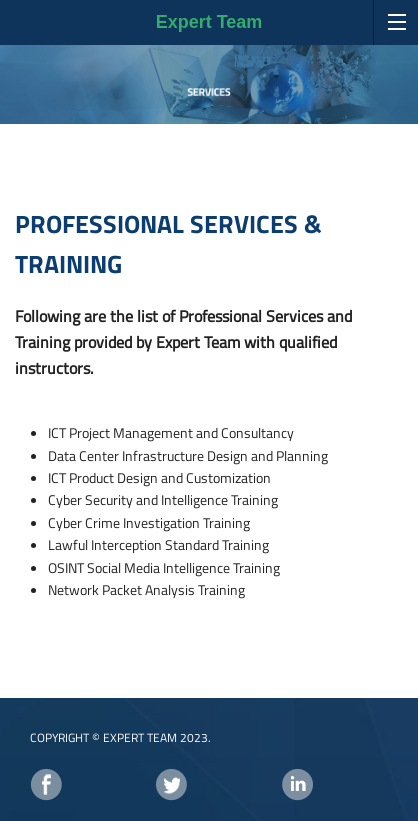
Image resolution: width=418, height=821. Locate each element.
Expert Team (209, 22)
